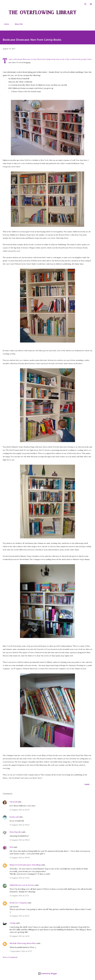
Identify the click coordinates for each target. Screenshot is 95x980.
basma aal (14, 817)
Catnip (13, 923)
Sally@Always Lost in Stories (22, 885)
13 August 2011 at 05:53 (20, 825)
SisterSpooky (15, 832)
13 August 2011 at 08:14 (20, 840)
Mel (11, 847)
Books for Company (18, 903)
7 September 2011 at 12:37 (21, 951)
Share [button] (87, 784)
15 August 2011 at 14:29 (20, 936)
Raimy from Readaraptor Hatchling (25, 865)
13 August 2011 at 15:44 (20, 878)
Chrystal (13, 802)
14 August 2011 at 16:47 (20, 916)
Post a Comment (10, 957)
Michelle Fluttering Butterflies (23, 943)
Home (5, 24)
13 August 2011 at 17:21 (19, 896)
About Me (17, 24)
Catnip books (50, 59)
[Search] (85, 4)
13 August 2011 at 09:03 (20, 857)
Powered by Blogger (47, 973)
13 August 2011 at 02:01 (20, 810)
